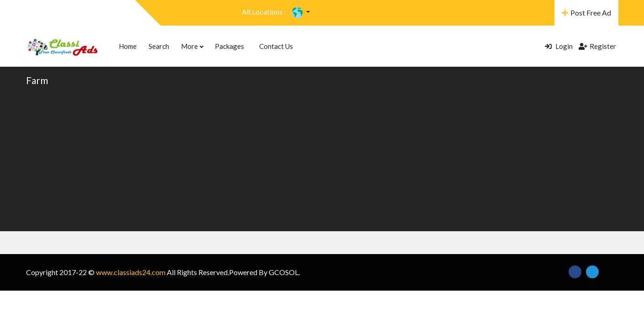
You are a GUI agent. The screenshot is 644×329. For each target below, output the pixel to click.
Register (597, 46)
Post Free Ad (586, 13)
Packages (229, 46)
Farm (37, 80)
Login (559, 46)
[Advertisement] (322, 158)
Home (128, 46)
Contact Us (276, 46)
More (192, 46)
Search (159, 46)
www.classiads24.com (131, 272)
